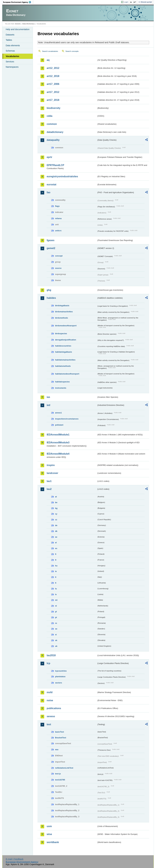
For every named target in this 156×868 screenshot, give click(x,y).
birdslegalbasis (62, 306)
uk (56, 646)
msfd (50, 692)
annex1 (58, 413)
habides (51, 298)
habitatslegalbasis (63, 352)
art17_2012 (53, 92)
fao (48, 192)
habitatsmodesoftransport (67, 374)
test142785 (60, 780)
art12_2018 (53, 76)
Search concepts (72, 51)
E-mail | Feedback (15, 859)
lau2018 (51, 655)
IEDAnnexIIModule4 (58, 454)
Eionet (18, 24)
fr (56, 560)
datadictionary (55, 132)
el (56, 543)
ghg (49, 290)
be (56, 502)
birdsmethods (61, 318)
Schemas (10, 51)
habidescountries (63, 346)
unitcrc (58, 231)
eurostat (51, 185)
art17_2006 (53, 84)
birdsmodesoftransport (66, 326)
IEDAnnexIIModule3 (58, 443)
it (56, 577)
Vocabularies (12, 56)
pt (56, 617)
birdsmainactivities (64, 312)
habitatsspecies (62, 382)
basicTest (59, 732)
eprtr (49, 157)
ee (56, 537)
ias (48, 397)
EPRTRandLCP (55, 165)
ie (56, 571)
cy (56, 514)
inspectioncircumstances (67, 419)
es (56, 548)
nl (56, 606)
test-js (58, 774)
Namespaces (12, 67)
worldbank (53, 842)
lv (56, 594)
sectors (58, 683)
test (49, 724)
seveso (51, 716)
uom (49, 826)
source (58, 268)
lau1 (49, 481)
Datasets (10, 35)
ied (48, 405)
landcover (52, 473)
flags (57, 206)
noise (50, 700)
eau (57, 749)
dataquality (53, 140)
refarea (58, 218)
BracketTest (60, 738)
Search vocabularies (50, 51)
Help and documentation (18, 29)
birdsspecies (61, 334)
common (52, 124)
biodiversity (53, 108)
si (56, 635)
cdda (49, 116)
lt (56, 583)
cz (56, 520)
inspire (51, 465)
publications (54, 708)
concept (59, 256)
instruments (61, 388)
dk (56, 531)
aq (48, 60)
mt (56, 600)
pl (56, 612)
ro (56, 623)
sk (56, 640)
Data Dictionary (28, 24)
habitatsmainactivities (65, 360)
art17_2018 (53, 100)
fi (56, 554)
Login (126, 2)
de (56, 525)
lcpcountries (61, 671)
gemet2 (51, 248)
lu (56, 589)
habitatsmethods (63, 366)
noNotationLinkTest (64, 768)
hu (56, 566)
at (56, 497)
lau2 (49, 489)
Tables (9, 40)
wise (49, 834)
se (56, 629)
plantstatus (60, 677)
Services (10, 62)
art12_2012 (53, 68)
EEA (18, 2)
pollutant (59, 425)
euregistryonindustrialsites (62, 176)
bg (56, 508)
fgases (51, 240)
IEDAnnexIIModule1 (58, 435)
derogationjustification (66, 340)
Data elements (13, 45)
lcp (48, 663)
